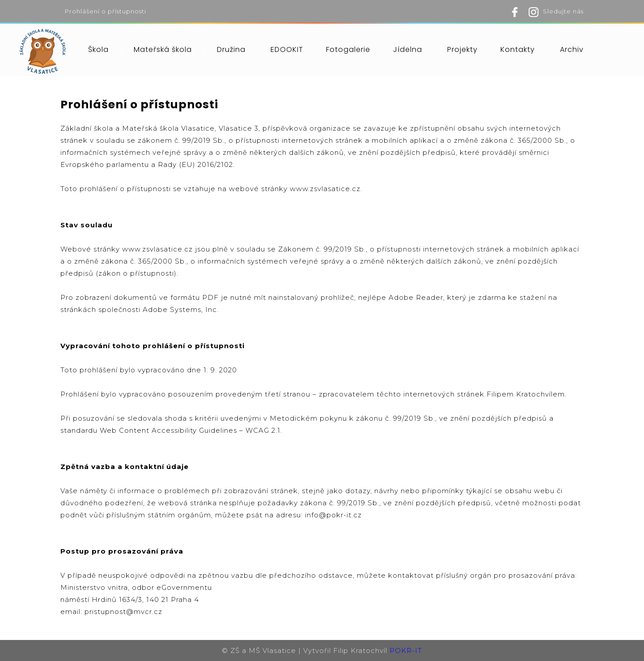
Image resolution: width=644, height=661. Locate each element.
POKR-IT (406, 650)
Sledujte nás (563, 11)
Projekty (462, 49)
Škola (98, 49)
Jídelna (408, 49)
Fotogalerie (348, 49)
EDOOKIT (287, 49)
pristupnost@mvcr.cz (123, 612)
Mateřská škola (163, 49)
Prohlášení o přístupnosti (106, 11)
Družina (231, 49)
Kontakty (518, 49)
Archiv (572, 49)
